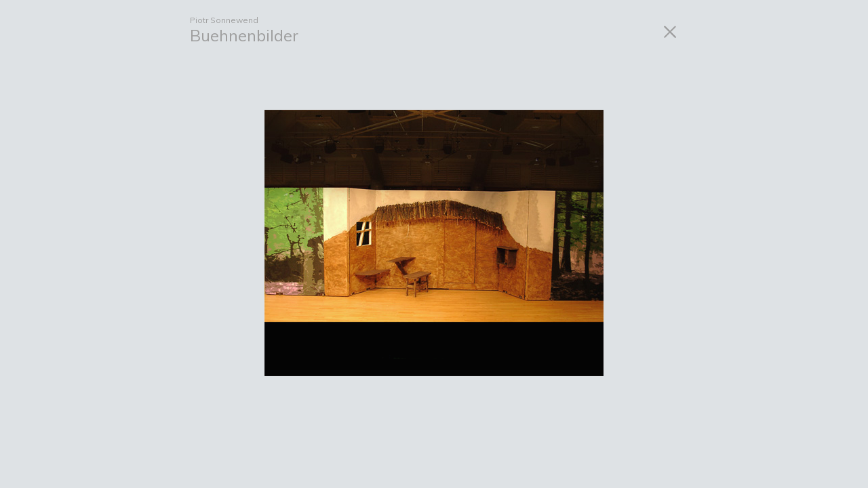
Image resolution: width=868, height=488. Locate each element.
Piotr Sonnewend (224, 20)
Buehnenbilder (244, 35)
